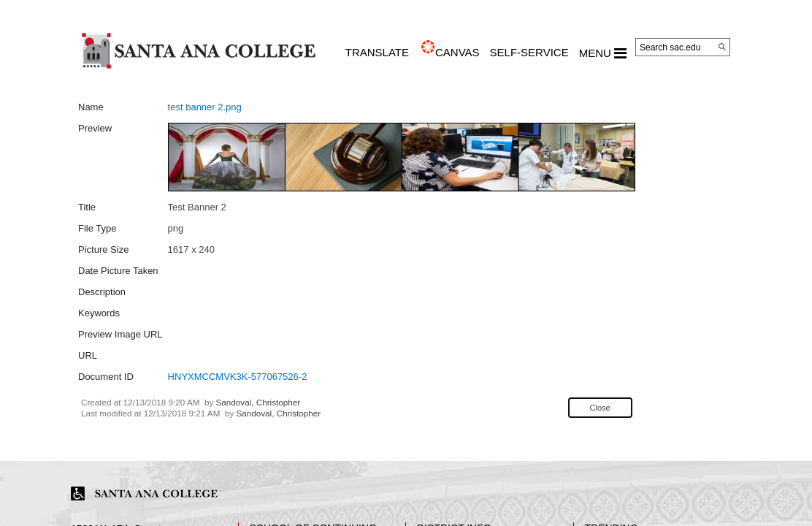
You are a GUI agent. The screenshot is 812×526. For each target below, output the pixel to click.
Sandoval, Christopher (258, 402)
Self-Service (529, 52)
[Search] (722, 47)
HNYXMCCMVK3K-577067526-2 (238, 377)
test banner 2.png (205, 107)
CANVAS (457, 52)
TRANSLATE (377, 52)
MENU (603, 53)
